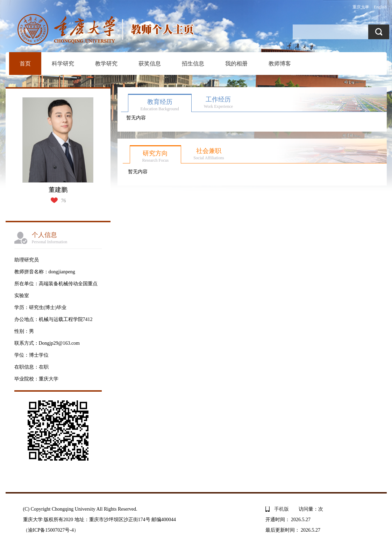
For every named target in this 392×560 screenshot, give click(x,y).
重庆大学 (361, 7)
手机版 (281, 509)
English (380, 7)
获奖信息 (150, 64)
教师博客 (280, 64)
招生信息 (193, 64)
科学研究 (63, 64)
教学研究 (106, 64)
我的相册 (236, 64)
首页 (25, 64)
